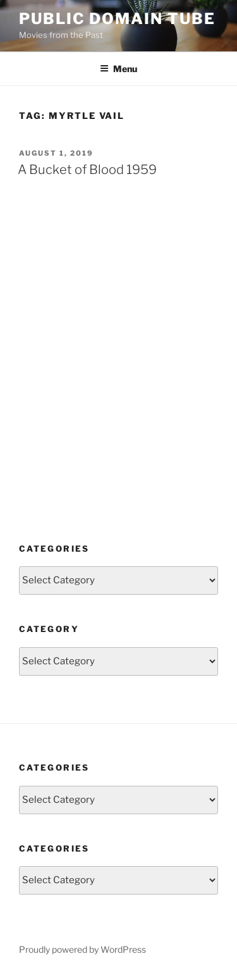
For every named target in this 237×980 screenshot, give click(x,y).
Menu (118, 69)
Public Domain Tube (117, 19)
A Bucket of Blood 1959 (87, 170)
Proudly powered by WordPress (82, 949)
